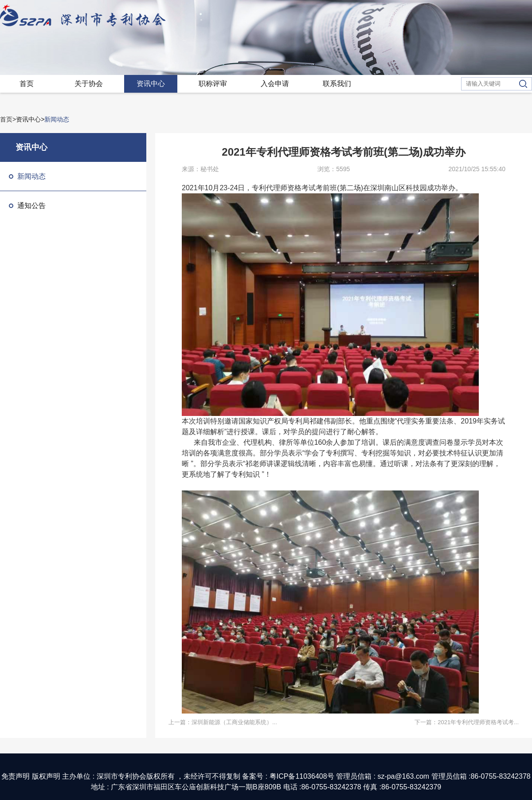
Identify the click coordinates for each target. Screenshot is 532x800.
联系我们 (337, 84)
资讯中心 (151, 84)
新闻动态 (27, 176)
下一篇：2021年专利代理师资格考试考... (467, 722)
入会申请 (275, 84)
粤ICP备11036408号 (302, 776)
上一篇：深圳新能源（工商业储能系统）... (223, 722)
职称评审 (213, 84)
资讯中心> (30, 119)
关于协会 (89, 84)
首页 (27, 84)
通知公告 (27, 206)
